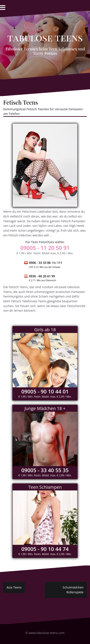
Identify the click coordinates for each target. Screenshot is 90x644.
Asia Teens (14, 587)
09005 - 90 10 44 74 (45, 549)
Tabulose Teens (45, 38)
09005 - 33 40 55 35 (45, 470)
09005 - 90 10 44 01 (45, 391)
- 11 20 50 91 (45, 248)
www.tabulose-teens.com (47, 633)
